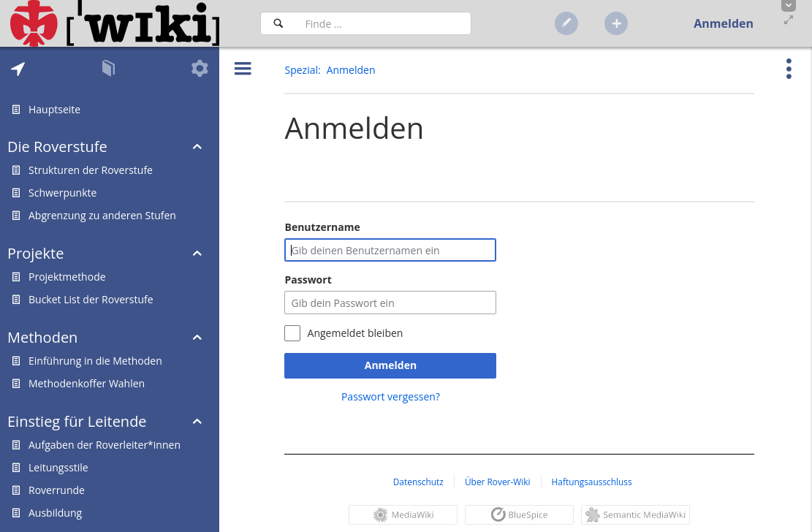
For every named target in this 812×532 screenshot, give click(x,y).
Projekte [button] (35, 253)
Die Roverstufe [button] (57, 147)
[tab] (18, 69)
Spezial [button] (301, 70)
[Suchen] (278, 23)
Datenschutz (418, 482)
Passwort (308, 280)
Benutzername (322, 227)
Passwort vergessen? (391, 396)
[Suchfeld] (384, 23)
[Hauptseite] (115, 23)
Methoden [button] (42, 337)
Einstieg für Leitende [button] (77, 421)
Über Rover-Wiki (498, 482)
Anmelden (391, 365)
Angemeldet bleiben (356, 333)
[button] (789, 6)
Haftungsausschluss (592, 482)
